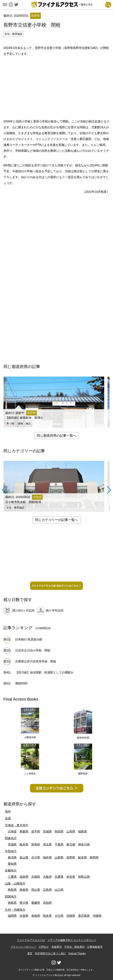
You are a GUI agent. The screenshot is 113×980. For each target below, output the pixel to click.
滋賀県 (24, 877)
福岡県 (12, 916)
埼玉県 (47, 844)
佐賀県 (24, 916)
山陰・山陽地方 (15, 884)
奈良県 (71, 877)
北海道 (12, 831)
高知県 (47, 903)
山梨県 (59, 857)
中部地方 (11, 851)
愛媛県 (36, 903)
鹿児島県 (84, 916)
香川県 (24, 903)
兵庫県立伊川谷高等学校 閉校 (36, 661)
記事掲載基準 (95, 947)
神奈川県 (84, 844)
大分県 (59, 916)
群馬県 (36, 844)
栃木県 (24, 844)
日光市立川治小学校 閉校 (33, 650)
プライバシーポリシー (23, 947)
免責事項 (56, 947)
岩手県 (36, 831)
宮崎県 (71, 916)
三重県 (12, 877)
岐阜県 (82, 857)
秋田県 (59, 831)
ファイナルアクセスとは (31, 940)
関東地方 (11, 838)
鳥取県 (12, 890)
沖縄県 (97, 916)
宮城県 (47, 831)
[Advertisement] (58, 87)
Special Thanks (77, 953)
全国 (8, 818)
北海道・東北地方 (17, 825)
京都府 (36, 877)
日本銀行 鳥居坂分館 (29, 639)
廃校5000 (21, 683)
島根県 (24, 890)
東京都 (71, 844)
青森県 (24, 831)
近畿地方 (11, 871)
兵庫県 (59, 877)
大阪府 (47, 877)
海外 (8, 812)
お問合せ (44, 947)
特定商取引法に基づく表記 (50, 953)
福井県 (47, 857)
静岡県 (94, 857)
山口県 (59, 890)
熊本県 (47, 916)
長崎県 (36, 916)
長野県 (71, 857)
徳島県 (12, 903)
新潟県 (12, 857)
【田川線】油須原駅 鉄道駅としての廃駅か (44, 672)
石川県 (36, 857)
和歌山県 (84, 877)
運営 (30, 953)
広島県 (47, 890)
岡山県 (36, 890)
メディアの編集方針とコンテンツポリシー (72, 940)
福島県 (82, 831)
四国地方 (11, 897)
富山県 (24, 857)
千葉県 (59, 844)
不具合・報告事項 (74, 947)
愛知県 (12, 864)
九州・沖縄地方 (15, 910)
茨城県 (12, 844)
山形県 (71, 831)
